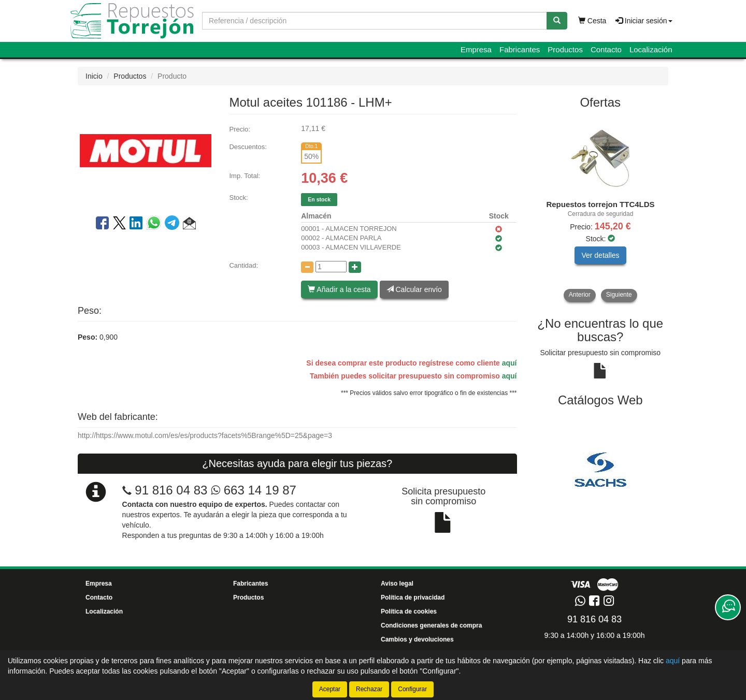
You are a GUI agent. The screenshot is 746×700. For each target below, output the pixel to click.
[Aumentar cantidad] (355, 267)
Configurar (412, 689)
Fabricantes (520, 49)
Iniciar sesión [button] (644, 21)
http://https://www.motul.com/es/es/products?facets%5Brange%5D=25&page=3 (205, 435)
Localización (651, 49)
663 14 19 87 (254, 490)
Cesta (592, 21)
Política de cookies (409, 611)
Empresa (476, 49)
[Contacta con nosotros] (728, 607)
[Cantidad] (331, 267)
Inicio (94, 76)
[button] (189, 225)
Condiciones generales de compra (431, 625)
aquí (510, 363)
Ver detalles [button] (600, 255)
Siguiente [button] (619, 295)
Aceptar (330, 689)
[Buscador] (375, 21)
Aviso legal (397, 584)
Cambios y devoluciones (417, 639)
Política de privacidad (413, 597)
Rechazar (369, 689)
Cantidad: (243, 265)
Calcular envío (414, 289)
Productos (565, 49)
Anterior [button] (580, 295)
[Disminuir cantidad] (307, 267)
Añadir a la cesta (339, 289)
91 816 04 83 (171, 490)
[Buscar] (557, 21)
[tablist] (601, 209)
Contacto (606, 49)
